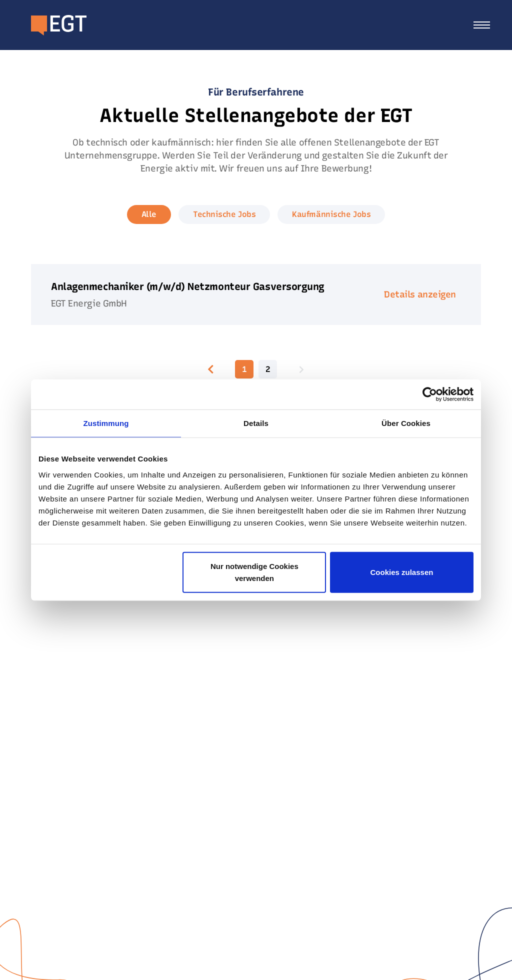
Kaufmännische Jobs (331, 214)
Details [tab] (256, 423)
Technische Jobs (224, 214)
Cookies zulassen (402, 572)
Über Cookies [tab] (406, 423)
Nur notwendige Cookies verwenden (254, 572)
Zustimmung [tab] (106, 423)
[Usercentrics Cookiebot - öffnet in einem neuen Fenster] (430, 394)
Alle (149, 214)
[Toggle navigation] (482, 25)
